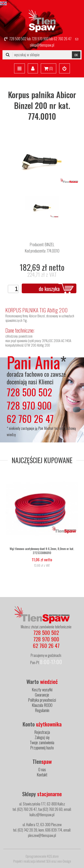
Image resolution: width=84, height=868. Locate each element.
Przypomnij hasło (42, 748)
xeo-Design (64, 861)
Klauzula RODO (42, 705)
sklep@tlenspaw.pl (42, 45)
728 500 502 (18, 39)
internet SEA (43, 861)
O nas (42, 769)
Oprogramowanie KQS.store (42, 856)
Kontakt (42, 775)
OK (76, 55)
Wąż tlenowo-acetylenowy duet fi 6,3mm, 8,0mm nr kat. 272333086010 (42, 551)
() (48, 69)
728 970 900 (40, 39)
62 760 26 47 (63, 39)
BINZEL (50, 244)
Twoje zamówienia (42, 742)
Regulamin (42, 710)
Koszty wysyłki (42, 690)
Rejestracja (42, 732)
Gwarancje (42, 695)
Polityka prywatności (42, 700)
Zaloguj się (42, 737)
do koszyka (49, 289)
